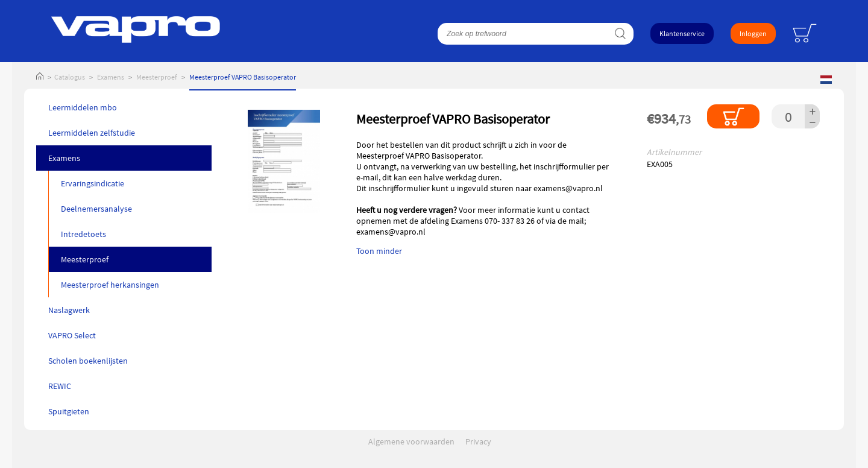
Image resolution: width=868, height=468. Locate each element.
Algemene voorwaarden (411, 441)
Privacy (478, 441)
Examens (111, 77)
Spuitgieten (69, 411)
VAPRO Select (72, 335)
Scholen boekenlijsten (88, 361)
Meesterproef (157, 77)
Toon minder (379, 251)
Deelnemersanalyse (96, 209)
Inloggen (753, 33)
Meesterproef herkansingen (110, 285)
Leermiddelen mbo (83, 107)
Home (40, 77)
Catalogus (70, 77)
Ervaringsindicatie (93, 183)
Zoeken (620, 34)
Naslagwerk (69, 310)
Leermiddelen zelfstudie (92, 133)
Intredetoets (83, 234)
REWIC (60, 386)
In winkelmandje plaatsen (733, 116)
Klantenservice (682, 33)
